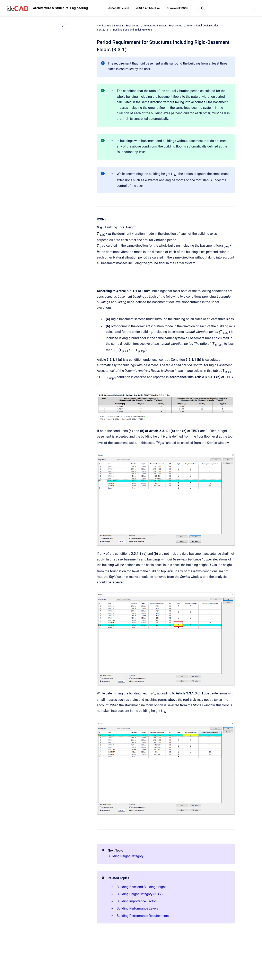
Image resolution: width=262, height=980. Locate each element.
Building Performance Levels (137, 908)
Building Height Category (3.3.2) (140, 894)
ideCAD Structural (118, 8)
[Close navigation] (63, 26)
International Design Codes (203, 26)
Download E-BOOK (178, 8)
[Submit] (203, 8)
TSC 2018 (102, 30)
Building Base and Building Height (133, 30)
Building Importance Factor (136, 901)
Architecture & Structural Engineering (60, 8)
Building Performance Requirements (143, 916)
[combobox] (227, 8)
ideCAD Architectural (148, 8)
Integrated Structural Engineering (163, 26)
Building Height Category (126, 856)
